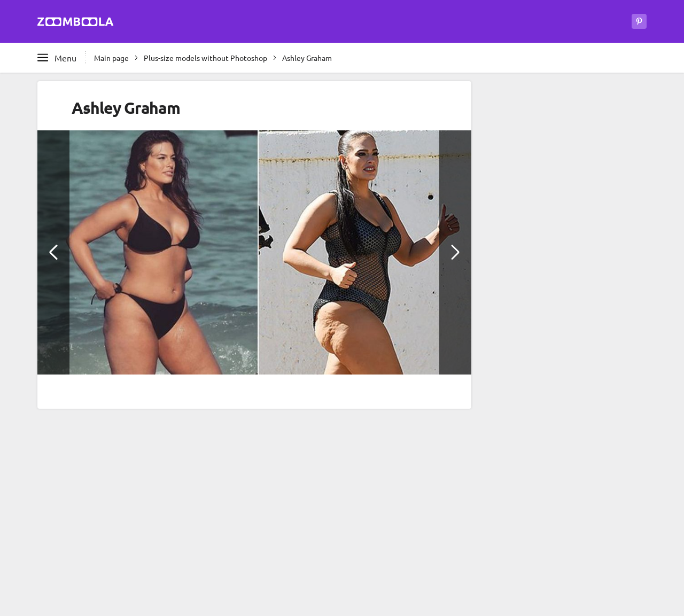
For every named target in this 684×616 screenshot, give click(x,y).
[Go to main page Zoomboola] (76, 24)
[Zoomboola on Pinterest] (639, 21)
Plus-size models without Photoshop (205, 58)
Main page (111, 58)
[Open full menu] (57, 58)
